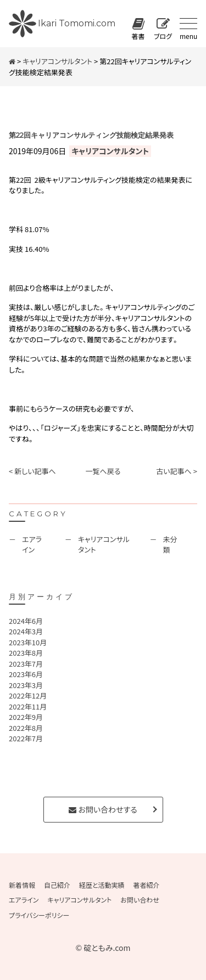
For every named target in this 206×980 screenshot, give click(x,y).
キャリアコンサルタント (57, 61)
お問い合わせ (140, 900)
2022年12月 (28, 695)
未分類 (170, 545)
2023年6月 (26, 674)
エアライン (32, 545)
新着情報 (22, 885)
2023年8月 (26, 653)
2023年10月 (28, 642)
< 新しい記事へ (32, 471)
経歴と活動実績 (102, 885)
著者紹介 (147, 885)
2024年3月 (26, 631)
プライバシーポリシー (39, 915)
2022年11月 (28, 706)
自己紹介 (57, 885)
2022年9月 (26, 717)
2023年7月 (26, 664)
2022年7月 (26, 738)
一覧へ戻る (103, 471)
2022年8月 (26, 728)
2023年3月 (26, 685)
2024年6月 (26, 621)
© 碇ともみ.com (103, 948)
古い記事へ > (177, 471)
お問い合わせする (103, 809)
